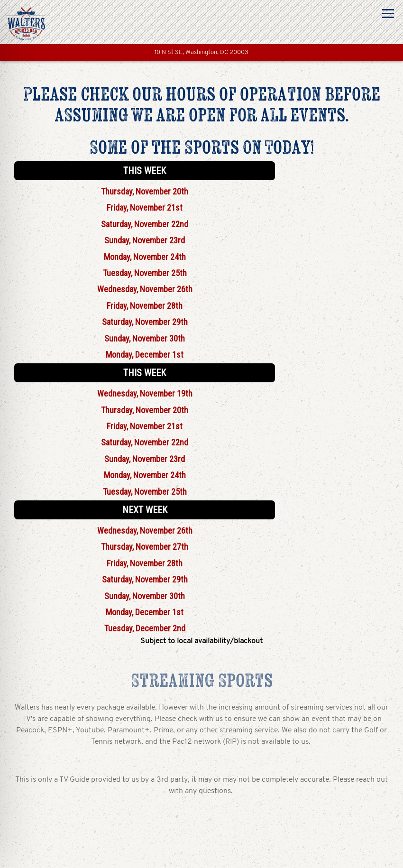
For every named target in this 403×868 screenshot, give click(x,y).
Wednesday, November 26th (145, 289)
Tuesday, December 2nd (145, 628)
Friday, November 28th (145, 306)
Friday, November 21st (145, 208)
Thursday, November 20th (145, 191)
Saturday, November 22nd (145, 224)
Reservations (201, 856)
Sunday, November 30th (145, 338)
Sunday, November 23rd (145, 240)
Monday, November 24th (145, 257)
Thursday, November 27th (145, 547)
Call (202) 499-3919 (201, 832)
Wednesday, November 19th (145, 393)
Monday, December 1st (145, 355)
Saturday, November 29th (145, 322)
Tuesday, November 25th (145, 273)
